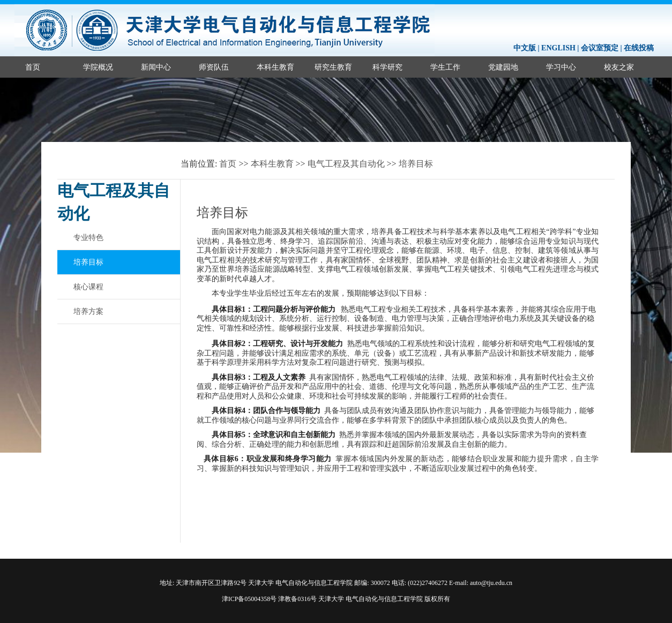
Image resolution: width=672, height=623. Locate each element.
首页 (33, 67)
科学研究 (387, 67)
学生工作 (445, 67)
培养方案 (88, 311)
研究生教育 (333, 67)
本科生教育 (275, 67)
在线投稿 (639, 48)
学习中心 (561, 67)
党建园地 (503, 67)
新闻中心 (156, 67)
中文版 (525, 48)
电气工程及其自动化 (346, 164)
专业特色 (88, 237)
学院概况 (98, 67)
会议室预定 (600, 48)
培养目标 (416, 164)
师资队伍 (214, 67)
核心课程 (88, 287)
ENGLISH (558, 48)
